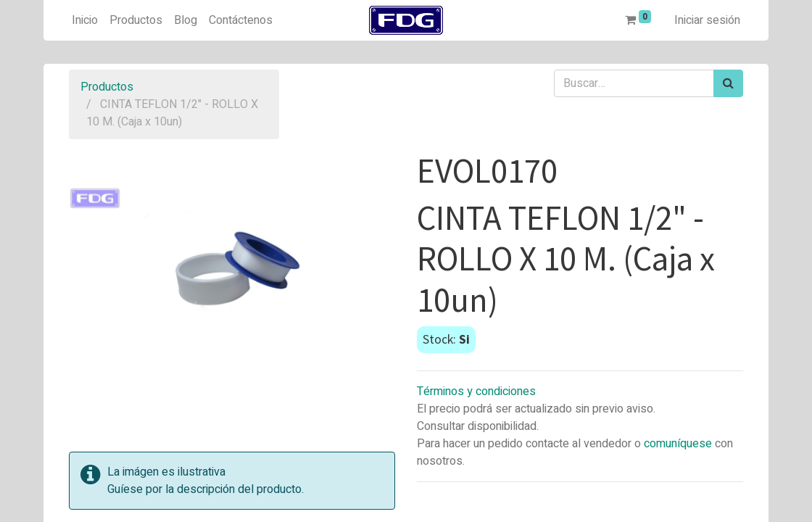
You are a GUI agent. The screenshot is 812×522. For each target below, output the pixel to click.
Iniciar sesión (707, 20)
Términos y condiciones (476, 391)
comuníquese (678, 444)
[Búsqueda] (728, 83)
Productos (107, 87)
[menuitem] (85, 20)
